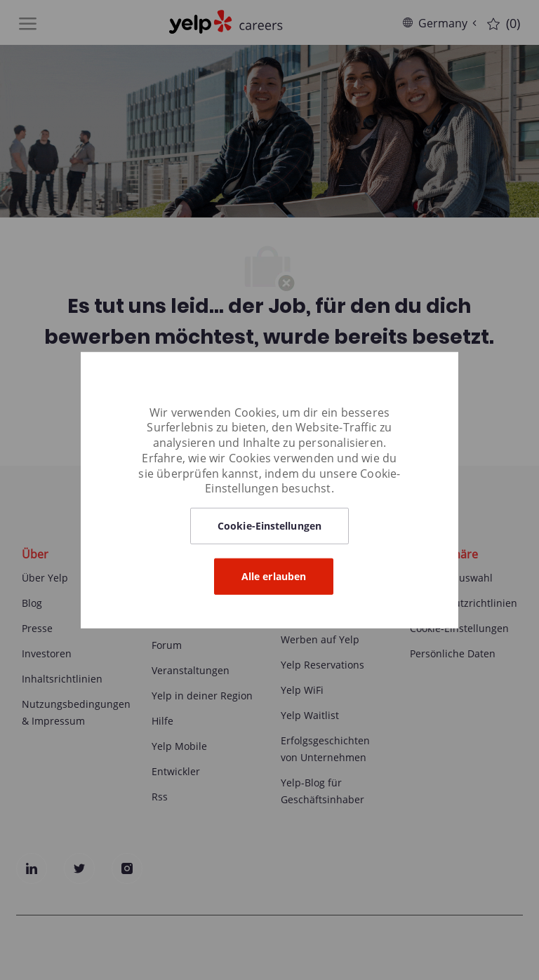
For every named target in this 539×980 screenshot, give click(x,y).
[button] (269, 526)
